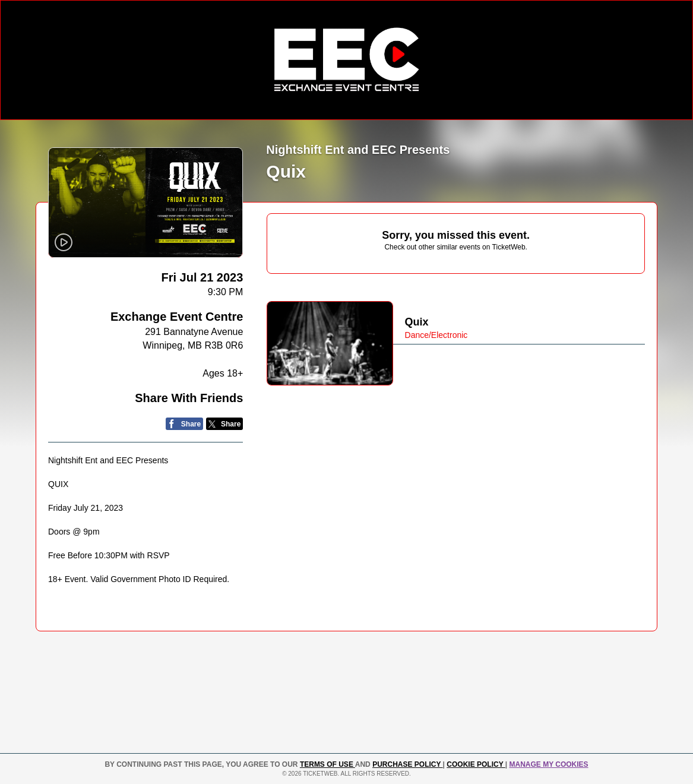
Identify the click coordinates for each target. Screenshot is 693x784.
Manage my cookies (548, 764)
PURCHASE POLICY (407, 764)
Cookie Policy (476, 764)
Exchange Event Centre (177, 317)
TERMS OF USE (327, 764)
